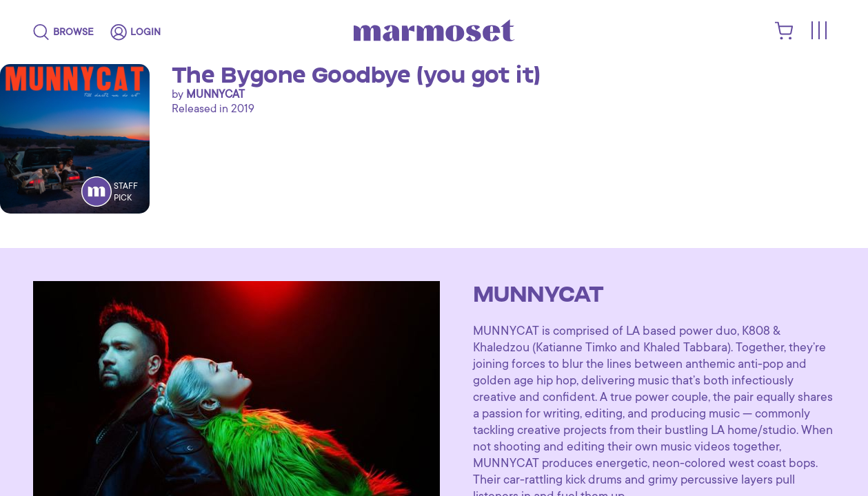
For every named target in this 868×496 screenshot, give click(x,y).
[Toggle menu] (818, 31)
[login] (135, 32)
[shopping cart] (784, 37)
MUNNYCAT (215, 94)
